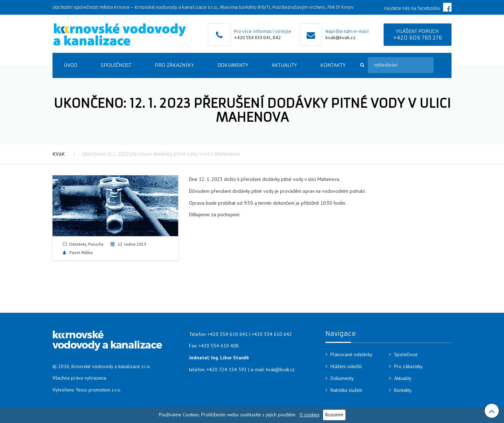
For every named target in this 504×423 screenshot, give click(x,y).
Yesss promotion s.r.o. (98, 390)
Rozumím (334, 415)
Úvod (71, 65)
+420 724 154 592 (227, 369)
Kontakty (333, 65)
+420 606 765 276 (418, 38)
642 (277, 38)
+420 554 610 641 (252, 38)
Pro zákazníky (174, 65)
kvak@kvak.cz (341, 38)
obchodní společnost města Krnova (91, 7)
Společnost (116, 65)
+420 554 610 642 (272, 334)
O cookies (310, 415)
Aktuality (284, 65)
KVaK (59, 154)
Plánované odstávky (351, 354)
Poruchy (96, 244)
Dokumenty (233, 65)
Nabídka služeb (346, 390)
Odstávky (78, 244)
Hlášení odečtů (346, 366)
